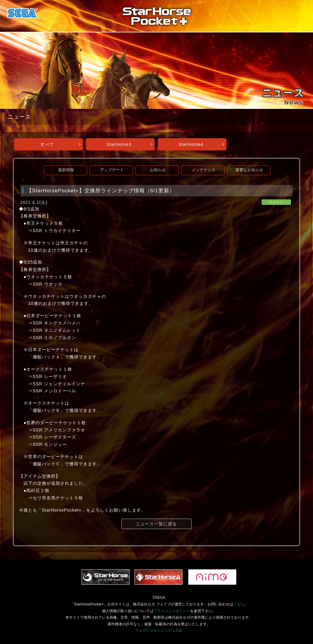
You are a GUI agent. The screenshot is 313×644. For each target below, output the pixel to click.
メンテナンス (204, 170)
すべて (47, 144)
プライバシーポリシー (172, 611)
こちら (239, 604)
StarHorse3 (119, 144)
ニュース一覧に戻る (156, 524)
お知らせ (158, 170)
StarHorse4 (191, 144)
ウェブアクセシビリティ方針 (159, 631)
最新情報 (66, 170)
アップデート (112, 170)
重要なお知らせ (249, 170)
